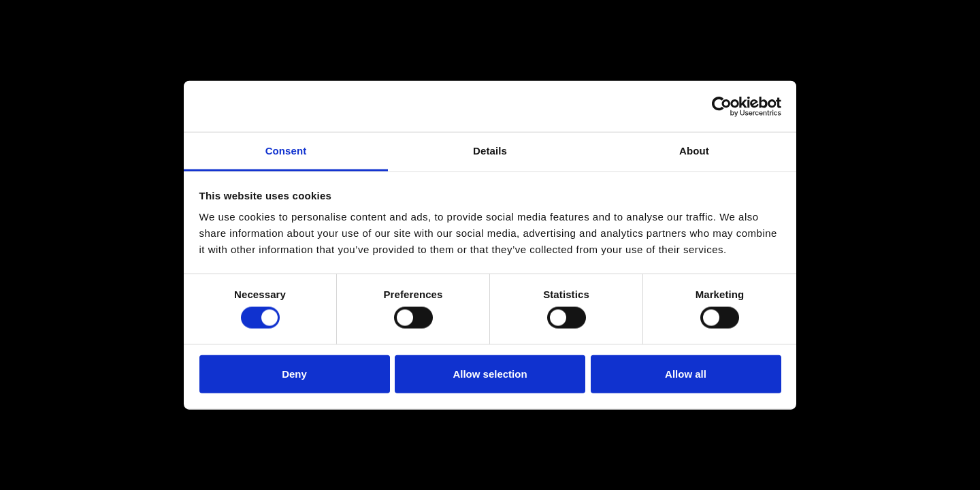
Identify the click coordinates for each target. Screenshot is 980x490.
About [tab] (694, 151)
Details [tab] (490, 151)
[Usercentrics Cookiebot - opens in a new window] (722, 106)
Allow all (686, 373)
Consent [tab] (286, 151)
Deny (294, 373)
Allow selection (490, 373)
